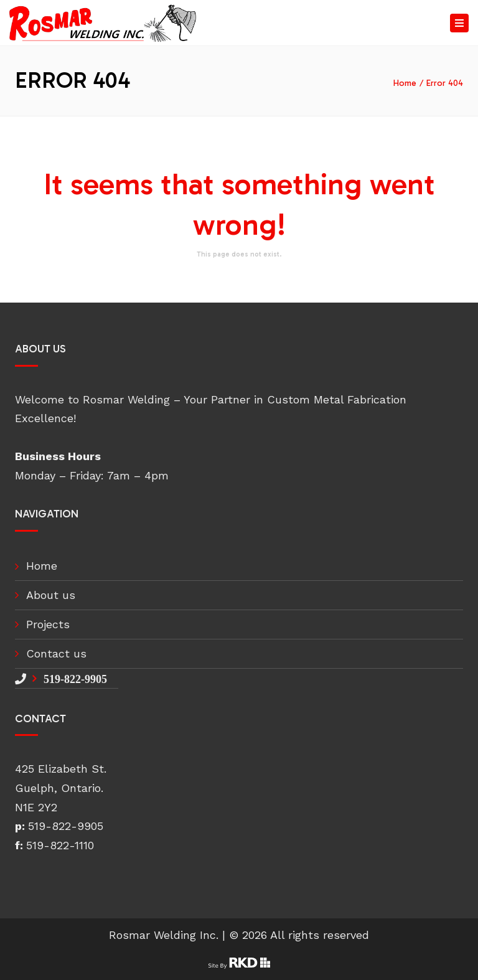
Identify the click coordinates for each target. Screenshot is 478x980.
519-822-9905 (75, 679)
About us (51, 595)
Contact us (56, 653)
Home (405, 83)
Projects (48, 624)
